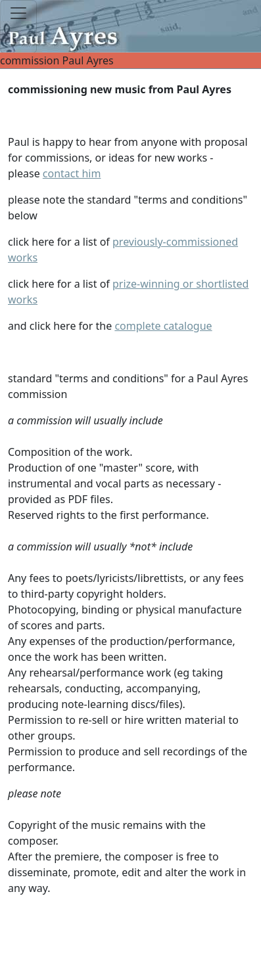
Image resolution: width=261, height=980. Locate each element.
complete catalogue (163, 326)
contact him (72, 173)
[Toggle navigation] (18, 27)
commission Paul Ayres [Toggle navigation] (130, 60)
